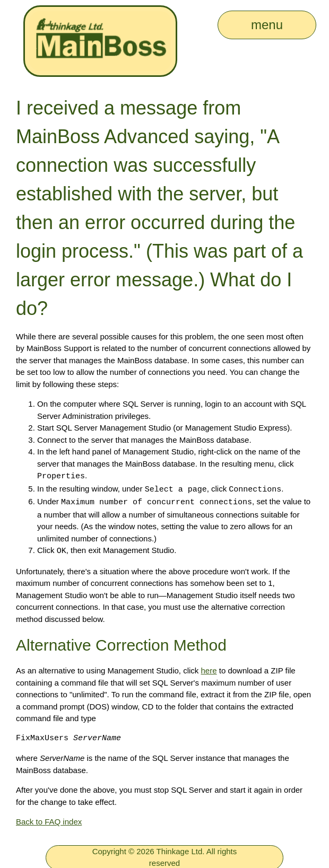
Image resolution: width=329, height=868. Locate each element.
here (209, 668)
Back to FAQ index (49, 819)
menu (267, 25)
